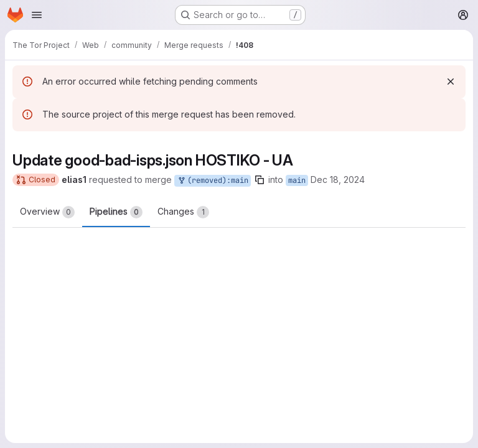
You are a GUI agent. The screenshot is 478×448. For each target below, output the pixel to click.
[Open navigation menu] (37, 15)
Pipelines (116, 212)
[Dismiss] (451, 82)
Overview (47, 212)
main (297, 180)
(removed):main (213, 181)
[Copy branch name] (260, 180)
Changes (183, 212)
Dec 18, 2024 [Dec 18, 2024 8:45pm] (338, 180)
